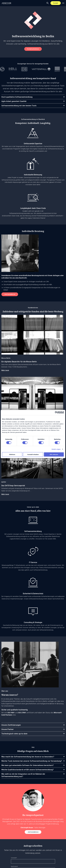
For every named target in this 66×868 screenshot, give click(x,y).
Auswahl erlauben (33, 454)
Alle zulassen (54, 454)
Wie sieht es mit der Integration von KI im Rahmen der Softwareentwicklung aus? (23, 775)
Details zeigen (56, 449)
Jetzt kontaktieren (10, 294)
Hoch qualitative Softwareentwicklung (17, 97)
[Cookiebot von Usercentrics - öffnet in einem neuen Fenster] (56, 413)
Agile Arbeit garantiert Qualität (14, 101)
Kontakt (56, 3)
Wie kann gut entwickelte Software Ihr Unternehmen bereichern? (27, 765)
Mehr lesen (5, 370)
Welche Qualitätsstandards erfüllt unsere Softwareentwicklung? (27, 770)
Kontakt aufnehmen (33, 49)
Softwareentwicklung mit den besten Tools (19, 106)
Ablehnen (12, 454)
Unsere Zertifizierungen (11, 725)
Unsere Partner (8, 729)
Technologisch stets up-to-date (14, 734)
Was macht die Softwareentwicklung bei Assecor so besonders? (28, 757)
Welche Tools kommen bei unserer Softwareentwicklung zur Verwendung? (32, 761)
